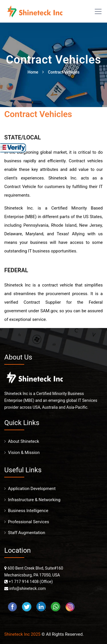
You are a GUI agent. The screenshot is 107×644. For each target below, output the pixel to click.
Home (33, 72)
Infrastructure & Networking (34, 500)
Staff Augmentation (27, 533)
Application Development (32, 489)
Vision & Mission (24, 453)
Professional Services (29, 522)
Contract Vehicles (64, 72)
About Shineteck (24, 441)
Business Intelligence (28, 511)
